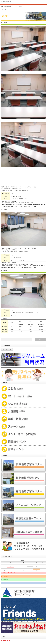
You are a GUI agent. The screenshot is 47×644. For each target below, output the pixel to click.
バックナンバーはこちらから (34, 622)
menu (44, 2)
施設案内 (16, 7)
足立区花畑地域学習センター (7, 7)
